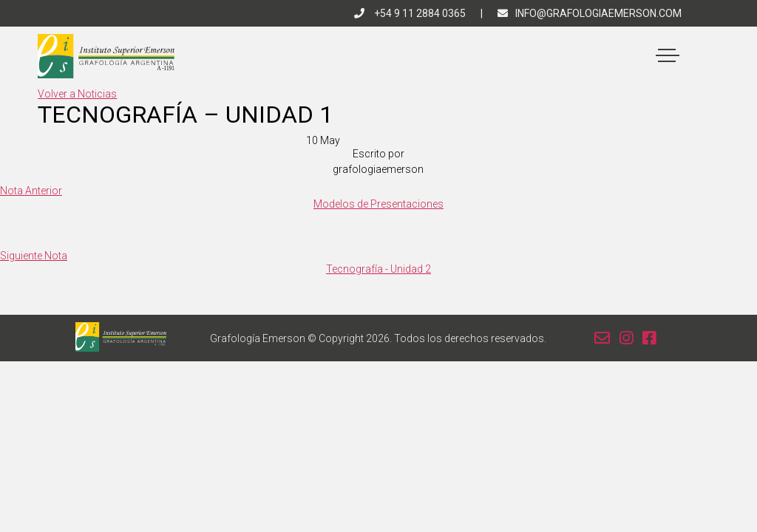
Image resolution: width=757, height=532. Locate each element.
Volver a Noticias (77, 94)
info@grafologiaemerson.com (590, 13)
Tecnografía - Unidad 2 (378, 269)
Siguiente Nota (34, 256)
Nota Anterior (31, 191)
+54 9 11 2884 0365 (410, 13)
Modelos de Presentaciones (378, 204)
